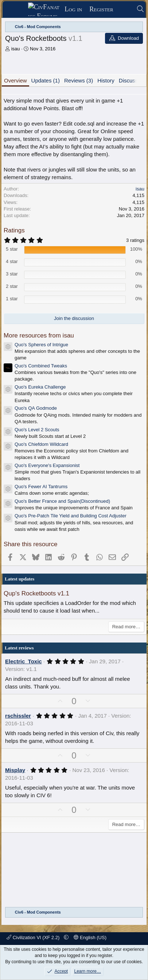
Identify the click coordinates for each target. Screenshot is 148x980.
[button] (66, 937)
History (106, 80)
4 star (12, 261)
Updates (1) (46, 80)
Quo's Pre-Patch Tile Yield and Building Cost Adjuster (71, 516)
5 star (12, 249)
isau (16, 49)
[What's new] (125, 9)
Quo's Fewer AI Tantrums (41, 487)
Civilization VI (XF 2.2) (34, 937)
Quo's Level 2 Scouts (37, 430)
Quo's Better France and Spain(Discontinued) (62, 501)
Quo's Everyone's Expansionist (47, 465)
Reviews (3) (79, 80)
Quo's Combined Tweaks (41, 366)
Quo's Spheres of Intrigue (41, 345)
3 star (12, 274)
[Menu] (18, 9)
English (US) (90, 937)
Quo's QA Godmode (36, 408)
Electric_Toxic (24, 661)
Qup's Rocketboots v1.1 (36, 593)
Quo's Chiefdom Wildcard (41, 444)
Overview (15, 80)
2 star (12, 286)
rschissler (18, 716)
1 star (12, 299)
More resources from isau (39, 335)
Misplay (15, 770)
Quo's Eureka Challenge (40, 387)
